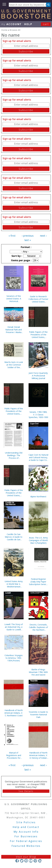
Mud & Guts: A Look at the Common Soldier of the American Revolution (14, 365)
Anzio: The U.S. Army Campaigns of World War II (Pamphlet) (38, 540)
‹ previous (28, 236)
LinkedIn (40, 861)
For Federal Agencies (26, 841)
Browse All (15, 30)
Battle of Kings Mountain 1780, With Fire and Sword (38, 672)
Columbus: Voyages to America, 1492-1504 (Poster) (14, 658)
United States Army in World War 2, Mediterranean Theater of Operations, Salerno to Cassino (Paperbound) (14, 584)
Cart (46, 24)
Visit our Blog (26, 857)
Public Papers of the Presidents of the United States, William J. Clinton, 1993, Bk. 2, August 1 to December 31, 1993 (14, 411)
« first (12, 236)
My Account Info (26, 832)
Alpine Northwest (38, 497)
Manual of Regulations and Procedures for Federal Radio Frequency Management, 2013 (14, 755)
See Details (26, 791)
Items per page (21, 260)
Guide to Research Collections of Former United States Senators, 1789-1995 (38, 299)
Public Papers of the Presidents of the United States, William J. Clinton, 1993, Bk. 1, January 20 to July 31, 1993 (14, 493)
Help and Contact (26, 827)
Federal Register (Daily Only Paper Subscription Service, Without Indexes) (38, 582)
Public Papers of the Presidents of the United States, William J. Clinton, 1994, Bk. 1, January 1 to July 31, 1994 (38, 335)
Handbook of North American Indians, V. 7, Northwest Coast (14, 713)
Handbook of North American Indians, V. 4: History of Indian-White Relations (38, 755)
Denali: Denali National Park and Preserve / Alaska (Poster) (14, 330)
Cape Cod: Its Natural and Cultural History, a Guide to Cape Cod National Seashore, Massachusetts (38, 457)
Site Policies (26, 822)
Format (26, 247)
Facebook (17, 861)
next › (43, 236)
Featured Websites (26, 846)
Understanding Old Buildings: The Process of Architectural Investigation (14, 455)
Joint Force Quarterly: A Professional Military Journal (38, 376)
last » (28, 240)
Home (4, 30)
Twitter (22, 861)
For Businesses (26, 836)
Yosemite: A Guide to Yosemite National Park (38, 715)
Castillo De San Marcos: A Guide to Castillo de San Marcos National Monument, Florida (14, 537)
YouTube (31, 861)
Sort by (16, 256)
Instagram (26, 861)
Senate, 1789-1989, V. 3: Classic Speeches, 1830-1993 (38, 415)
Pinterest (35, 861)
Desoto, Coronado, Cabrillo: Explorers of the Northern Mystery (38, 627)
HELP (28, 24)
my (11, 24)
